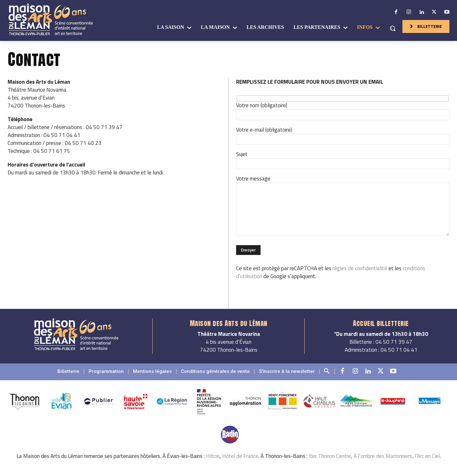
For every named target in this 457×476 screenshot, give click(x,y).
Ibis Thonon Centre (330, 456)
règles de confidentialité (360, 268)
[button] (393, 28)
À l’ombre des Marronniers (383, 456)
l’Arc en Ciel (427, 456)
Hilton (213, 456)
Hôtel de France (240, 456)
